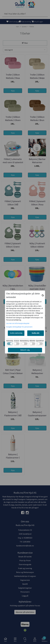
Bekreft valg (25, 350)
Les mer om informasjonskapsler (18, 323)
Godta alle (36, 333)
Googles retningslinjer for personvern (19, 327)
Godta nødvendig (16, 333)
